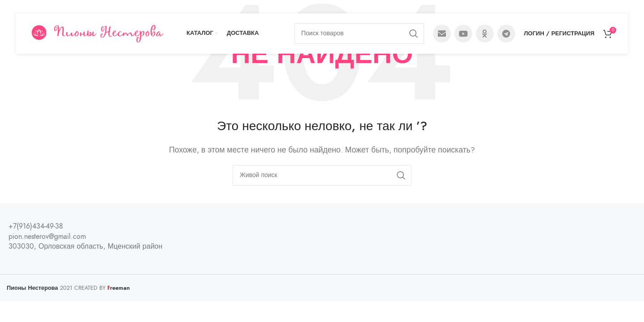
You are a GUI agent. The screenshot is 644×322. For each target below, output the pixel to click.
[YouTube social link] (463, 34)
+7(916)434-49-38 (36, 226)
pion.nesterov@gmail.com (47, 237)
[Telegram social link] (506, 34)
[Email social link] (442, 34)
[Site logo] (97, 33)
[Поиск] (359, 34)
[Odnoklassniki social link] (485, 34)
